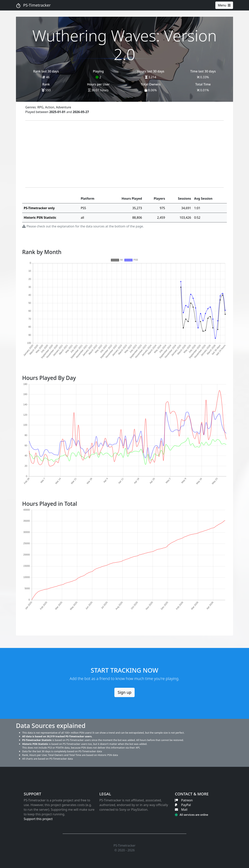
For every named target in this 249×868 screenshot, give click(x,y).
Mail (181, 810)
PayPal (183, 805)
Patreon (184, 800)
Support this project (38, 819)
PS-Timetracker (33, 5)
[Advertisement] (124, 154)
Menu (224, 5)
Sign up (125, 692)
